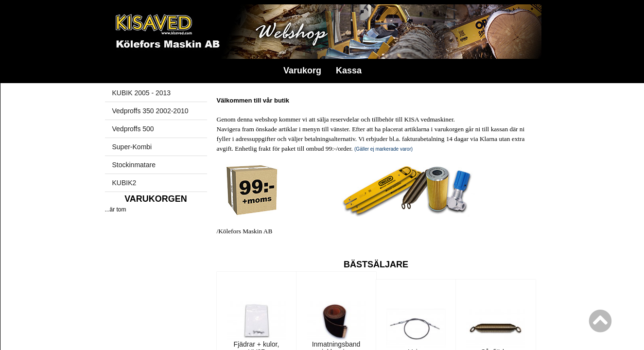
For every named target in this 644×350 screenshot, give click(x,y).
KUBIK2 (124, 183)
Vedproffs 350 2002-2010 (150, 111)
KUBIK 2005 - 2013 (142, 93)
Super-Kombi (132, 147)
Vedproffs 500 (133, 129)
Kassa (349, 70)
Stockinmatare (134, 165)
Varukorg (302, 70)
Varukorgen (156, 199)
